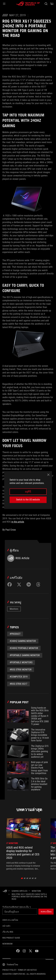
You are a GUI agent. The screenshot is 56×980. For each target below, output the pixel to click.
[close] (48, 475)
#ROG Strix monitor (21, 670)
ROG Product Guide (11, 938)
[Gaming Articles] (19, 891)
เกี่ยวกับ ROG (8, 932)
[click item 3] (30, 878)
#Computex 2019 (19, 677)
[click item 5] (35, 878)
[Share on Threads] (38, 584)
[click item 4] (33, 878)
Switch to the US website (28, 500)
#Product (15, 634)
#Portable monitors (21, 662)
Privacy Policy (9, 970)
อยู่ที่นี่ (28, 492)
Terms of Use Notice (27, 970)
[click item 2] (27, 878)
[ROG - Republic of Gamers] (28, 4)
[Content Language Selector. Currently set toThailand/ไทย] (10, 965)
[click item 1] (25, 878)
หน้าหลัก (6, 926)
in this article (18, 522)
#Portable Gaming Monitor (25, 655)
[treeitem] (24, 844)
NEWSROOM (7, 944)
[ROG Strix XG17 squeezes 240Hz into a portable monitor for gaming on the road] (32, 897)
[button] (4, 4)
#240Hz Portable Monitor (24, 648)
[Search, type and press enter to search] (46, 4)
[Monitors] (36, 891)
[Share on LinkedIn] (29, 584)
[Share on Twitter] (19, 584)
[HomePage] (5, 891)
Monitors (14, 609)
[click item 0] (22, 878)
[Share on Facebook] (10, 584)
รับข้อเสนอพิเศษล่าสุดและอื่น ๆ (17, 907)
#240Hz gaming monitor (23, 641)
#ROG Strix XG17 (18, 684)
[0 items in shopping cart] (52, 4)
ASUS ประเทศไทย (10, 920)
